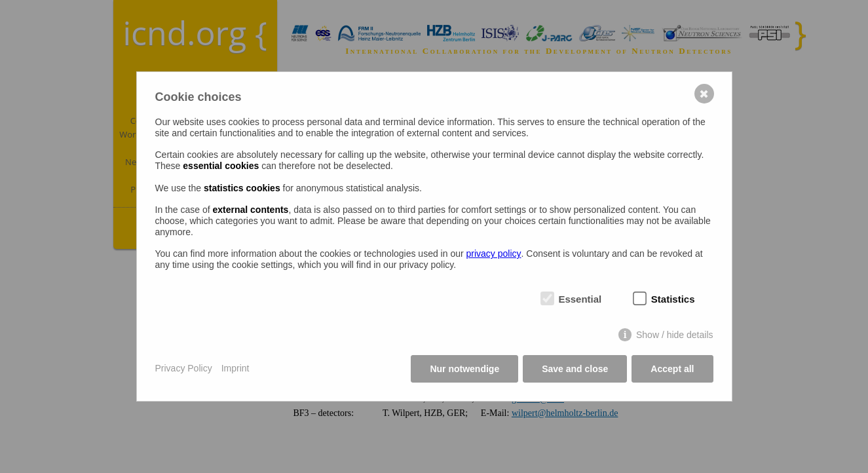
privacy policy (494, 254)
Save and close (575, 369)
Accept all (672, 369)
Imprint (236, 368)
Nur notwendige (464, 369)
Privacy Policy (184, 368)
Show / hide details (675, 335)
